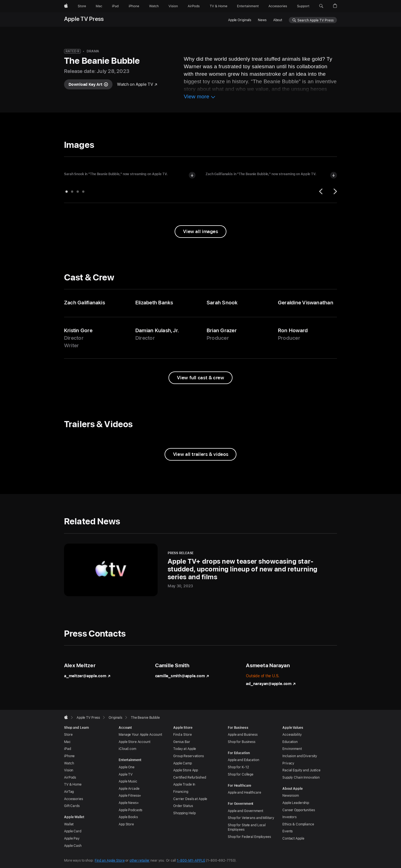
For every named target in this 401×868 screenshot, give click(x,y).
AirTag (69, 792)
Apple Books (128, 817)
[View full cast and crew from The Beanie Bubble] (200, 378)
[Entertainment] (248, 6)
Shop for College (241, 774)
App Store (126, 824)
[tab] (67, 192)
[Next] (334, 191)
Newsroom (291, 796)
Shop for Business (242, 742)
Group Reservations (189, 756)
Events (288, 831)
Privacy (288, 763)
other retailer (140, 860)
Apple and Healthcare (244, 793)
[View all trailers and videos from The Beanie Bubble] (200, 454)
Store (68, 735)
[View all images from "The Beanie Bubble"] (200, 232)
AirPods (70, 777)
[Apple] (66, 6)
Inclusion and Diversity (300, 756)
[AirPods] (194, 6)
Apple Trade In (184, 784)
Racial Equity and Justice (301, 770)
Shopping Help (184, 813)
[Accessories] (278, 6)
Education (290, 742)
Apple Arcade (129, 789)
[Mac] (99, 6)
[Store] (82, 6)
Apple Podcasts (130, 810)
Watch (69, 763)
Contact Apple (293, 838)
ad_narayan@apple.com (271, 684)
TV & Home (73, 784)
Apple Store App (186, 770)
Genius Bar (182, 742)
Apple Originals (240, 20)
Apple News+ (129, 803)
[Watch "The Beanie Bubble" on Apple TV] (137, 85)
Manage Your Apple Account (140, 735)
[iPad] (115, 6)
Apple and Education (244, 760)
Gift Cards (72, 806)
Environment (292, 749)
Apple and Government (245, 811)
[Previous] (322, 191)
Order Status (183, 806)
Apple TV (126, 774)
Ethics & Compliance (298, 824)
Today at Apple (185, 749)
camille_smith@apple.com (182, 676)
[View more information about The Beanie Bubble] (200, 97)
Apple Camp (183, 763)
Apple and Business (243, 735)
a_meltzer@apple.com (87, 676)
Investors (289, 817)
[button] (321, 6)
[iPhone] (134, 6)
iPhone (69, 756)
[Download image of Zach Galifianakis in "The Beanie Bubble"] (334, 175)
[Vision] (173, 6)
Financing (181, 792)
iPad (68, 749)
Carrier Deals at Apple (190, 799)
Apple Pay (72, 838)
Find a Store (183, 735)
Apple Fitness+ (130, 796)
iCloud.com (127, 749)
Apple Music (128, 781)
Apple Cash (73, 846)
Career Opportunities (299, 810)
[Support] (303, 6)
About (278, 20)
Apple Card (73, 831)
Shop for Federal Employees (249, 837)
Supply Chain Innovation (301, 777)
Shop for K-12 (238, 767)
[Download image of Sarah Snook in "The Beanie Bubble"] (192, 175)
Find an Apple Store (110, 860)
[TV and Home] (218, 6)
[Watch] (154, 6)
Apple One (127, 767)
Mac (67, 742)
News (262, 20)
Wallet (69, 824)
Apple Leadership (296, 803)
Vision (69, 770)
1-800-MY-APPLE (191, 860)
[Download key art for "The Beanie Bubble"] (88, 84)
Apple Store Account (135, 742)
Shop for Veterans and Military (251, 818)
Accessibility (292, 735)
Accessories (74, 799)
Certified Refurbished (190, 777)
